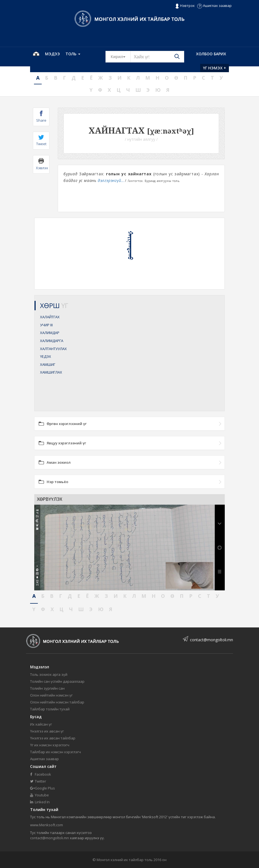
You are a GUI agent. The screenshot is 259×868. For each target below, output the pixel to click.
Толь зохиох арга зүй (49, 674)
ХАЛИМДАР (50, 333)
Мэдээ (52, 54)
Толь (73, 54)
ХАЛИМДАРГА (52, 341)
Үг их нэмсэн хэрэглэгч (50, 745)
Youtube (39, 795)
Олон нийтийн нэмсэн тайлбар (57, 702)
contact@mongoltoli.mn (212, 640)
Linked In (40, 802)
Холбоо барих (211, 54)
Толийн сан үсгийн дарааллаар (57, 681)
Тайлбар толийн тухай (50, 709)
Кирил (121, 56)
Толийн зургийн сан (47, 688)
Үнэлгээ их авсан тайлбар (53, 738)
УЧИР (46, 325)
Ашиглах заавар (214, 6)
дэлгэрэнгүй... (111, 180)
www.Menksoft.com (47, 825)
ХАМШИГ (48, 364)
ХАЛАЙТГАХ (50, 317)
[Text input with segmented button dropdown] (157, 57)
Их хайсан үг (41, 724)
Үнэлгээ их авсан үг (47, 731)
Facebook (41, 774)
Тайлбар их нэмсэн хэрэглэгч (56, 752)
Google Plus (43, 788)
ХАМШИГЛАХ (51, 372)
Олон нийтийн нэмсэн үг (51, 695)
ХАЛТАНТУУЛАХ (53, 349)
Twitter (38, 781)
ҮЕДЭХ (46, 356)
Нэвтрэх (185, 6)
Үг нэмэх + (215, 68)
